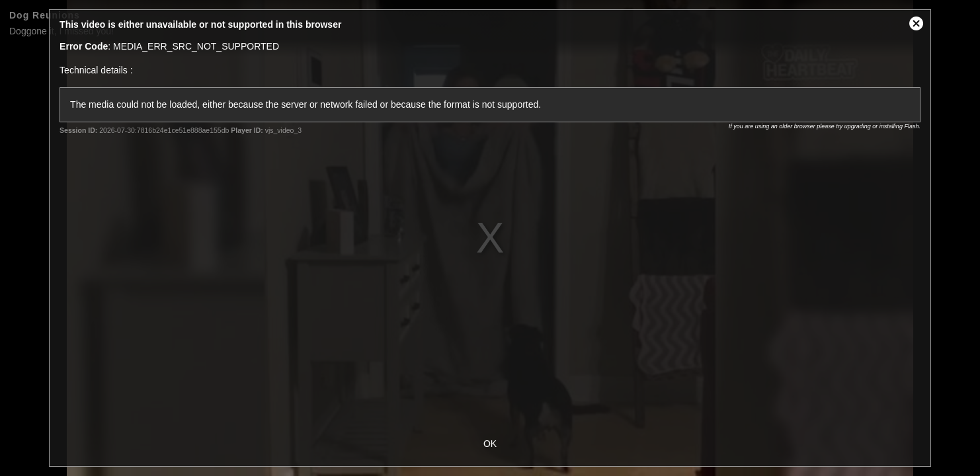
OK (490, 444)
